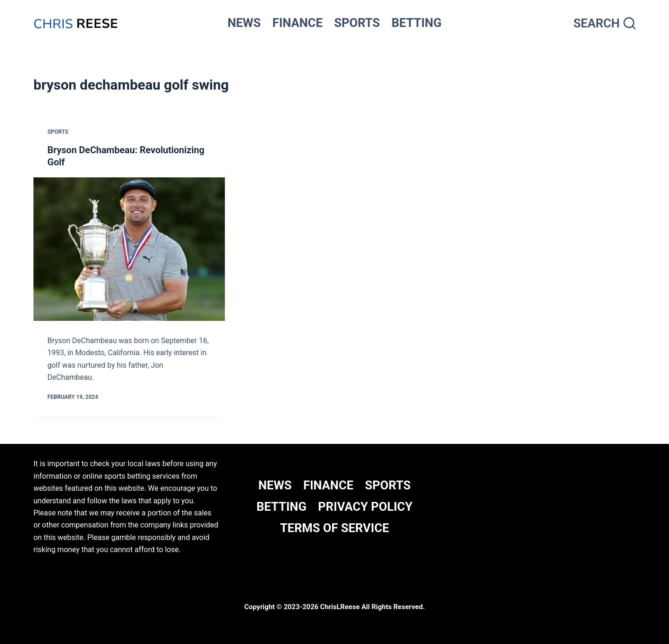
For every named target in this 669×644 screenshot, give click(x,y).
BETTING (417, 23)
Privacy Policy (365, 507)
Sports (58, 132)
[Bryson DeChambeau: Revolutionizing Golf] (129, 249)
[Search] (604, 23)
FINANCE (297, 23)
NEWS (244, 23)
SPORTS (357, 23)
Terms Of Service (335, 528)
